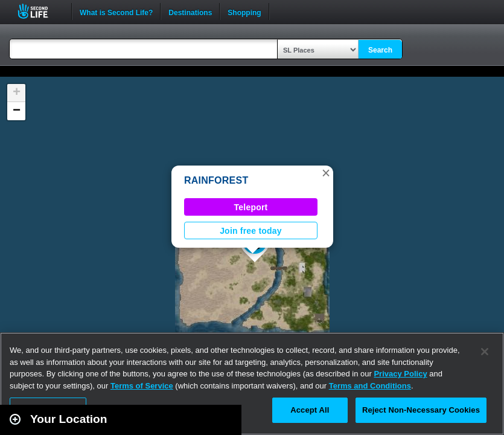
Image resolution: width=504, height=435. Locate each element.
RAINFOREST (216, 180)
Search (380, 50)
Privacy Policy (400, 374)
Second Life (40, 11)
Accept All (310, 410)
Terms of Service (142, 386)
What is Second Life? (116, 11)
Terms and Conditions (370, 386)
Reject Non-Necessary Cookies (421, 410)
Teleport (251, 207)
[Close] (485, 352)
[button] (326, 173)
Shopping (244, 11)
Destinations (190, 11)
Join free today (251, 231)
